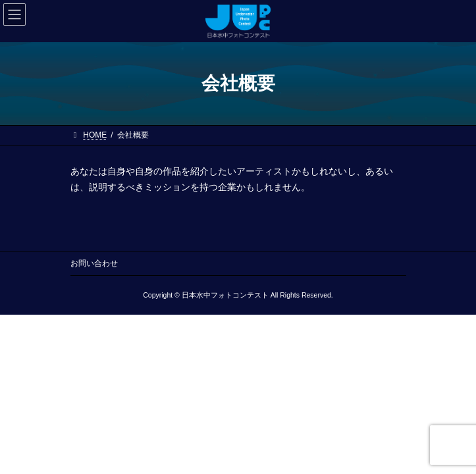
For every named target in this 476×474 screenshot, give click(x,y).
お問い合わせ (94, 263)
